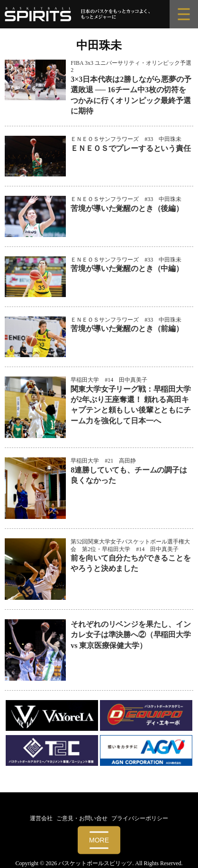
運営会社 (41, 818)
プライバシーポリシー (140, 818)
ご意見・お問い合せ (82, 818)
